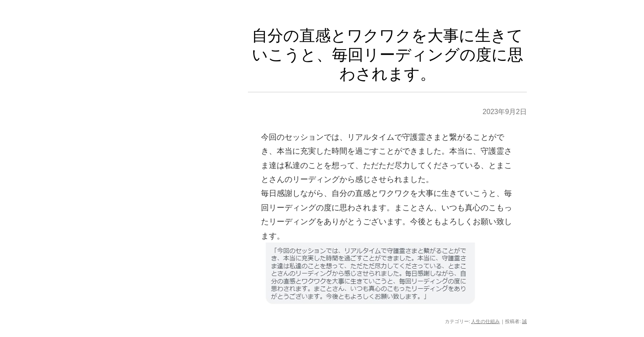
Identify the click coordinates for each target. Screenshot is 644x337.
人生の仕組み (485, 321)
